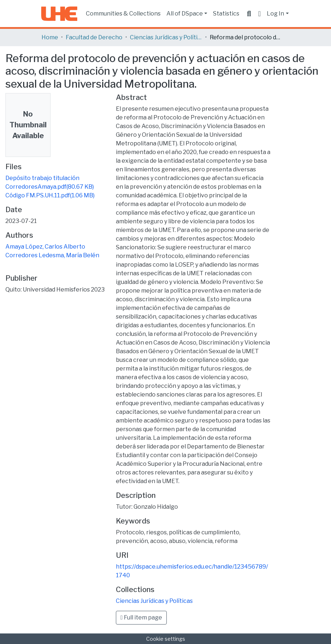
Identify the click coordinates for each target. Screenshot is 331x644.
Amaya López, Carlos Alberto (45, 247)
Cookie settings (166, 639)
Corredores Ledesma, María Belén (52, 255)
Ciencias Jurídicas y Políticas (166, 37)
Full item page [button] (141, 617)
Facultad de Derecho (94, 37)
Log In (275, 14)
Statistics (226, 14)
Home (50, 37)
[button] (259, 14)
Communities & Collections (123, 14)
